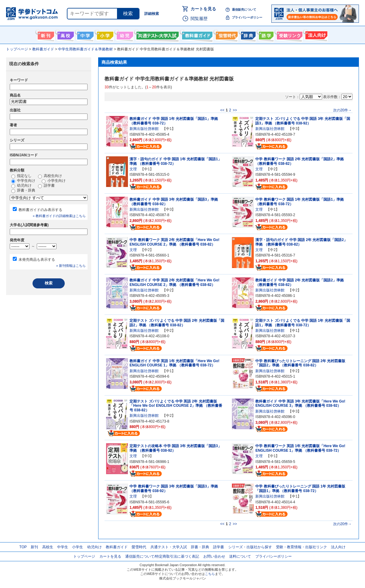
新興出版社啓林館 (144, 129)
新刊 (34, 547)
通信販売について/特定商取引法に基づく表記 (162, 556)
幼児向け (124, 34)
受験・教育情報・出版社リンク (301, 547)
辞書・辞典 (23, 191)
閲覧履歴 (199, 19)
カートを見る (203, 9)
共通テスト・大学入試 (157, 34)
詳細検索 (152, 14)
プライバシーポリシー (247, 17)
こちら (210, 574)
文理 (133, 169)
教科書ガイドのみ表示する (40, 210)
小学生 (77, 547)
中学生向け (85, 34)
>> (235, 110)
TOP (23, 547)
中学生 (63, 547)
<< (222, 110)
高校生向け (65, 34)
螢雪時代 (226, 34)
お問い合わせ (214, 556)
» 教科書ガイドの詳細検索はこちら (59, 216)
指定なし (21, 176)
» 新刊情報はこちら (71, 266)
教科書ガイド (196, 34)
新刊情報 (45, 34)
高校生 (48, 547)
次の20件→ (342, 110)
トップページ (84, 556)
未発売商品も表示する (37, 260)
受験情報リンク (289, 34)
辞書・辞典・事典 (248, 34)
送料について (240, 556)
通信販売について (244, 10)
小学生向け (104, 34)
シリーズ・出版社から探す (250, 547)
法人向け (316, 34)
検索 (128, 14)
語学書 (265, 34)
